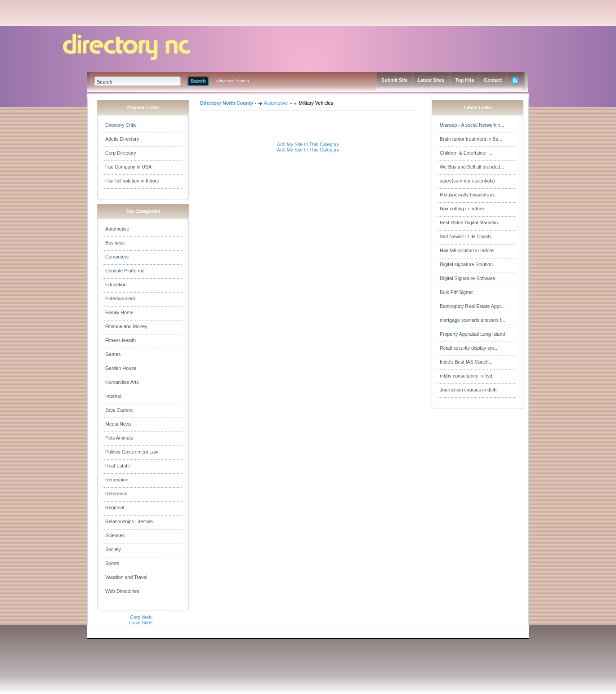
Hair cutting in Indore (462, 209)
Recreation (117, 480)
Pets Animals (119, 438)
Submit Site (395, 80)
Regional (115, 507)
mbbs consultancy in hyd (466, 376)
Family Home (119, 312)
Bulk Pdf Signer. (457, 292)
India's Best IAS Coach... (466, 362)
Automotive (117, 229)
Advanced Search (232, 81)
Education (116, 285)
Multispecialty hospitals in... (469, 195)
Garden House (121, 368)
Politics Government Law (132, 452)
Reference (116, 494)
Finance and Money (126, 326)
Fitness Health (121, 340)
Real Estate (118, 466)
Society (113, 549)
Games (113, 354)
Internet (113, 396)
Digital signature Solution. (467, 264)
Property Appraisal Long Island (472, 334)
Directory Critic (121, 125)
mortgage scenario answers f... (473, 320)
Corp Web (141, 617)
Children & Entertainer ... (466, 153)
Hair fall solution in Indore (132, 181)
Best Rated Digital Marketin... (471, 222)
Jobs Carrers (119, 410)
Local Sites (141, 623)
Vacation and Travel (126, 577)
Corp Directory (121, 153)
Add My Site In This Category (308, 144)
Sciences (115, 535)
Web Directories (122, 591)
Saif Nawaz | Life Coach (465, 236)
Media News (118, 424)
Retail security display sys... (469, 348)
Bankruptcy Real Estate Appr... (472, 306)
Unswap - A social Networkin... (472, 125)
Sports (112, 563)
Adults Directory (122, 139)
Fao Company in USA (128, 167)
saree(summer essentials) (467, 181)
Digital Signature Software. (468, 278)
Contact (493, 80)
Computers (117, 257)
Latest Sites (431, 80)
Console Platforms (125, 271)
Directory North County (227, 103)
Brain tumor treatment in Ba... (471, 139)
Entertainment (120, 298)
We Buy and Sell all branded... (472, 167)
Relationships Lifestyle (129, 521)
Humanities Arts (122, 382)
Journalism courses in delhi (469, 390)
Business (115, 243)
